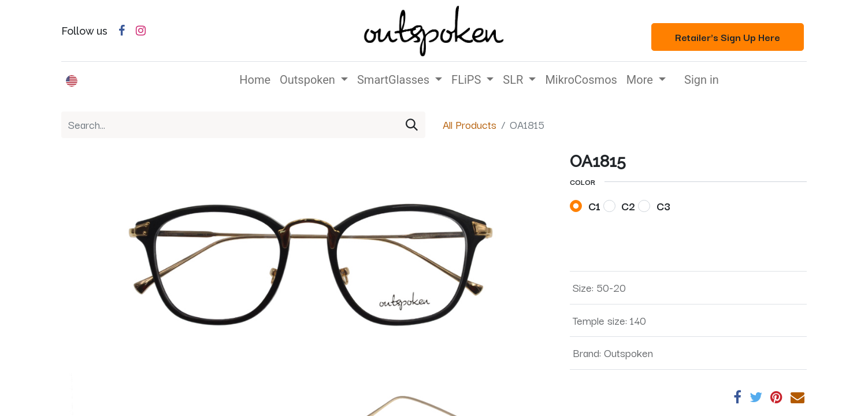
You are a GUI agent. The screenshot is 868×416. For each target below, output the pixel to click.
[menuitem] (255, 80)
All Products (470, 124)
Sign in (702, 80)
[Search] (412, 125)
